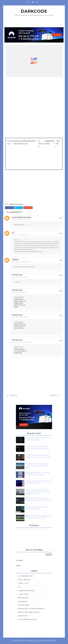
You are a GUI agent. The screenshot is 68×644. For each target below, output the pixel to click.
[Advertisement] (34, 187)
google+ (28, 208)
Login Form (23, 594)
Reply (61, 218)
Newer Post (13, 395)
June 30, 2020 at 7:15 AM (20, 277)
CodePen (58, 142)
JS (19, 587)
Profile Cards (24, 605)
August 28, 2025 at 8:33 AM (21, 317)
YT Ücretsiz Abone (20, 351)
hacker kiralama (20, 324)
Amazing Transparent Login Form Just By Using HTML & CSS (37, 448)
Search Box (23, 616)
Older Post (53, 395)
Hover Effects (24, 580)
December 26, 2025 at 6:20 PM (22, 342)
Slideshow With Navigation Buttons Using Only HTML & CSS (37, 466)
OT (13, 233)
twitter (19, 208)
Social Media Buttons (28, 619)
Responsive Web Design (29, 612)
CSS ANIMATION (25, 576)
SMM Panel (18, 353)
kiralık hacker (19, 299)
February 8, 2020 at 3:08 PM (21, 220)
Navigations (23, 598)
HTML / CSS (23, 583)
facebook (10, 208)
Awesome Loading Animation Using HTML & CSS (25, 142)
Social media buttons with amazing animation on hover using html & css (38, 492)
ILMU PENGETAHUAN (22, 217)
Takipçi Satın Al (19, 349)
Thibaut (15, 260)
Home (18, 566)
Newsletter (23, 601)
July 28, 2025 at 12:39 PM (20, 292)
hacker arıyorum (20, 301)
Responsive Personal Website (31, 609)
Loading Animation (16, 204)
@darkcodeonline (50, 142)
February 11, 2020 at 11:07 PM (21, 235)
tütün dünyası (19, 328)
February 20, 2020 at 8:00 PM (22, 262)
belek (16, 307)
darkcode (34, 11)
